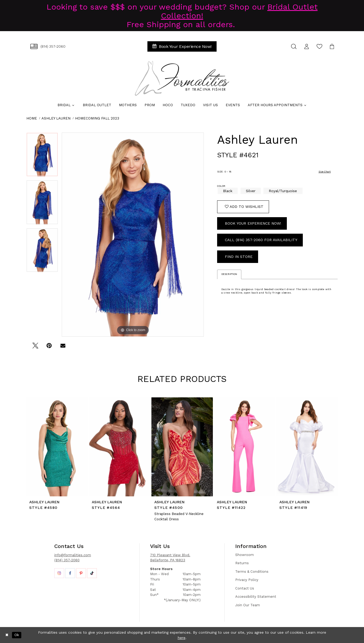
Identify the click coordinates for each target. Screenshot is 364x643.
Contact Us (245, 588)
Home (32, 118)
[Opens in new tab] (59, 573)
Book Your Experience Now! (253, 223)
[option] (42, 156)
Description (229, 274)
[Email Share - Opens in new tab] (63, 347)
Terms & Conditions (252, 572)
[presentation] (57, 447)
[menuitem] (48, 46)
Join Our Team (248, 605)
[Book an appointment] (182, 46)
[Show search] (294, 46)
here (182, 638)
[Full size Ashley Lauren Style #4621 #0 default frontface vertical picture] (133, 235)
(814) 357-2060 (67, 560)
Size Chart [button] (325, 172)
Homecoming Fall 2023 (97, 118)
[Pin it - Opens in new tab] (49, 347)
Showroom (245, 555)
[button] (307, 46)
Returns (242, 563)
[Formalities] (182, 78)
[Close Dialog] (7, 635)
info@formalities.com (73, 555)
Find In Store (239, 257)
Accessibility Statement (256, 597)
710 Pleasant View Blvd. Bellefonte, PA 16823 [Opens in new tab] (170, 558)
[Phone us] (48, 46)
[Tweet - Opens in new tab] (35, 347)
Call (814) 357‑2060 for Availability (261, 240)
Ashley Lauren (56, 118)
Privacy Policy (247, 580)
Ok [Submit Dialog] (17, 635)
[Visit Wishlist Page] (319, 46)
